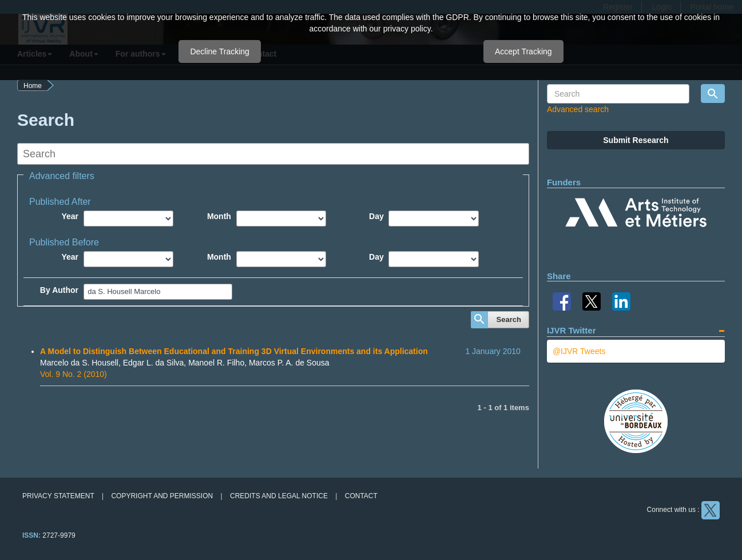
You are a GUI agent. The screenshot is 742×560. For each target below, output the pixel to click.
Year (70, 216)
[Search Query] (618, 94)
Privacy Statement (58, 496)
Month (219, 216)
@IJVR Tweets (579, 351)
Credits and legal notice (279, 496)
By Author (59, 290)
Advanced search (578, 109)
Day (376, 216)
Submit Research (636, 140)
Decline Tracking (220, 51)
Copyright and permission (162, 496)
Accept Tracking (523, 51)
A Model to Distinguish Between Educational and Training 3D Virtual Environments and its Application (234, 351)
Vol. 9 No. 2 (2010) (74, 374)
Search (509, 319)
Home (33, 86)
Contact (361, 496)
